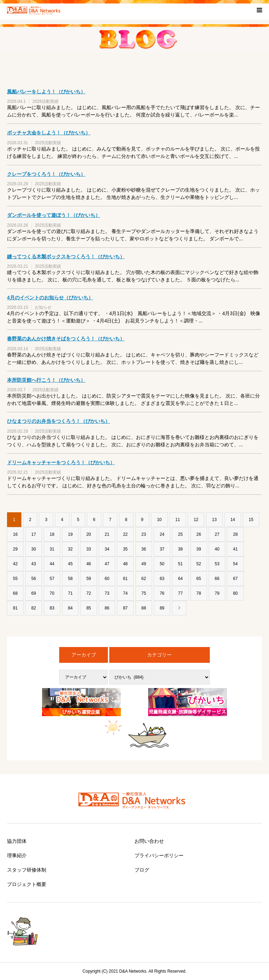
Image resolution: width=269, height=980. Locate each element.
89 (162, 608)
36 (144, 549)
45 (70, 564)
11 (178, 520)
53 (217, 564)
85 (88, 608)
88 (144, 608)
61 (125, 579)
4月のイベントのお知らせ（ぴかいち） (50, 298)
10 (159, 520)
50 (162, 564)
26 (199, 534)
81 (15, 608)
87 (125, 608)
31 (52, 549)
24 (162, 534)
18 (52, 534)
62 (144, 579)
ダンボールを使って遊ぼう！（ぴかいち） (54, 215)
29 (15, 549)
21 (107, 534)
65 (199, 579)
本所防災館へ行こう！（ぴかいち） (46, 380)
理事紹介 (17, 855)
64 (180, 579)
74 (125, 593)
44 (52, 564)
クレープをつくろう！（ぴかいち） (46, 174)
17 (33, 534)
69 (33, 593)
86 (107, 608)
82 (33, 608)
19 (70, 534)
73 (107, 593)
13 (214, 520)
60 (107, 579)
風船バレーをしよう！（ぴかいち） (46, 92)
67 (235, 579)
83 (52, 608)
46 (88, 564)
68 (15, 593)
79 (217, 593)
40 (217, 549)
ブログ (142, 870)
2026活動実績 (46, 101)
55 (15, 579)
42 (15, 564)
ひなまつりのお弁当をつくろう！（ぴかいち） (58, 421)
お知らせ (43, 307)
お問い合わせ (149, 841)
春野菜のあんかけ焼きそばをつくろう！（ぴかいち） (66, 339)
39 (199, 549)
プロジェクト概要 (27, 884)
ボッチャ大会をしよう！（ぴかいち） (49, 133)
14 (233, 520)
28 (235, 534)
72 (88, 593)
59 (88, 579)
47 (107, 564)
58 (70, 579)
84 (70, 608)
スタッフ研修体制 (27, 870)
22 (125, 534)
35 (125, 549)
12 (196, 520)
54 (235, 564)
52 (199, 564)
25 (180, 534)
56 (33, 579)
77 (180, 593)
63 (162, 579)
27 (217, 534)
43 (33, 564)
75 (144, 593)
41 (235, 549)
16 (15, 534)
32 (70, 549)
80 (235, 593)
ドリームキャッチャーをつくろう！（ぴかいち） (61, 462)
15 (251, 520)
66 (217, 579)
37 (162, 549)
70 (52, 593)
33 (88, 549)
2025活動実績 (48, 143)
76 (162, 593)
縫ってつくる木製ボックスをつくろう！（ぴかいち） (66, 256)
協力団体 (17, 841)
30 (33, 549)
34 (107, 549)
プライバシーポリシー (159, 855)
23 (144, 534)
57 (52, 579)
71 (70, 593)
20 (88, 534)
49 (144, 564)
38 (180, 549)
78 (199, 593)
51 (180, 564)
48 (125, 564)
